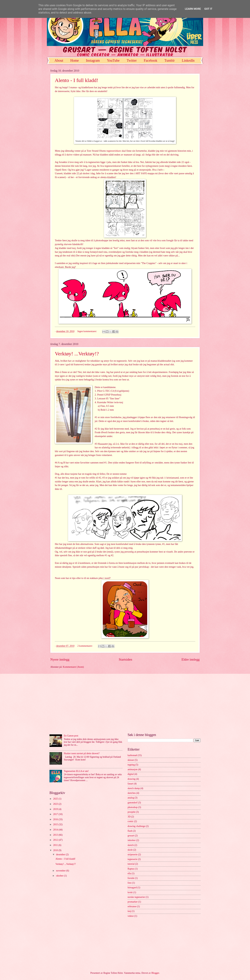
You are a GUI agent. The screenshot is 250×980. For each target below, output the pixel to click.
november (61, 871)
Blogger (155, 973)
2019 (56, 809)
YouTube (113, 60)
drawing (132, 779)
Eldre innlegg (191, 659)
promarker (133, 902)
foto (130, 883)
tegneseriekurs (114, 151)
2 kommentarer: (85, 646)
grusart (131, 836)
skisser (131, 760)
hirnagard (132, 888)
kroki (130, 892)
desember (61, 855)
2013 (56, 835)
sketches (132, 793)
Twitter (132, 60)
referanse (132, 906)
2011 (56, 845)
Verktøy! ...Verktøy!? (77, 354)
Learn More (193, 9)
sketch (131, 845)
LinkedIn (188, 60)
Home (75, 60)
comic (131, 821)
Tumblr (170, 60)
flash (130, 831)
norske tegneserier (136, 897)
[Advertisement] (125, 703)
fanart (130, 784)
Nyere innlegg (60, 659)
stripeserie (133, 855)
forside (131, 878)
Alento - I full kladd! (77, 80)
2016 (56, 819)
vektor (131, 916)
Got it (208, 9)
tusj (129, 911)
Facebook (151, 60)
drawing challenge (136, 826)
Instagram (93, 60)
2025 (56, 799)
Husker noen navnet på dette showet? (82, 753)
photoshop (133, 807)
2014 (56, 830)
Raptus (131, 869)
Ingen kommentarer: (87, 331)
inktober (132, 840)
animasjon (133, 769)
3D (129, 817)
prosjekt (131, 812)
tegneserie (132, 859)
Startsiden (125, 659)
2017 (56, 814)
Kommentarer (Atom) (73, 667)
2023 (56, 804)
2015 (56, 824)
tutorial (131, 864)
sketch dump (134, 788)
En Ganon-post (71, 736)
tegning (131, 765)
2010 (56, 850)
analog (131, 798)
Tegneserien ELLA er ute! (76, 771)
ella (129, 873)
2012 (56, 840)
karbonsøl (132, 755)
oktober (60, 876)
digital (131, 774)
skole (130, 850)
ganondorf (133, 803)
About (59, 60)
